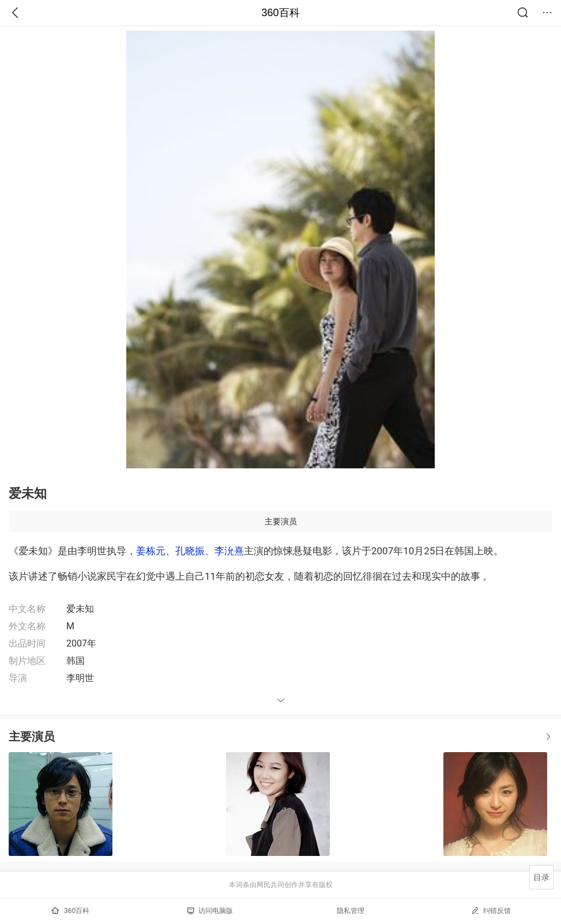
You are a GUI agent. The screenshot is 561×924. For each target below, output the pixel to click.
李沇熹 (229, 551)
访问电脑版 (210, 911)
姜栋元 (151, 551)
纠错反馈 (491, 910)
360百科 (280, 13)
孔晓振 (190, 551)
